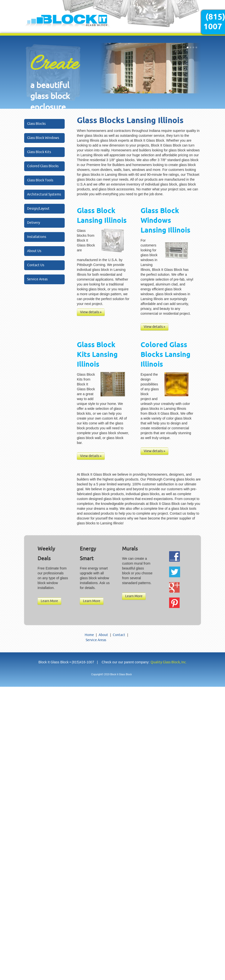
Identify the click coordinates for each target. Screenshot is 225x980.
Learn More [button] (49, 601)
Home (89, 635)
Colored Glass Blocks (43, 166)
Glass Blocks (36, 124)
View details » (91, 312)
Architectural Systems (44, 194)
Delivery (34, 223)
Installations (37, 237)
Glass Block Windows (43, 138)
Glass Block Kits (39, 152)
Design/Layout (38, 209)
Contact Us (36, 265)
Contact (119, 635)
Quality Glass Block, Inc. (169, 662)
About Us (34, 251)
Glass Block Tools (40, 180)
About (103, 635)
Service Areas (37, 279)
